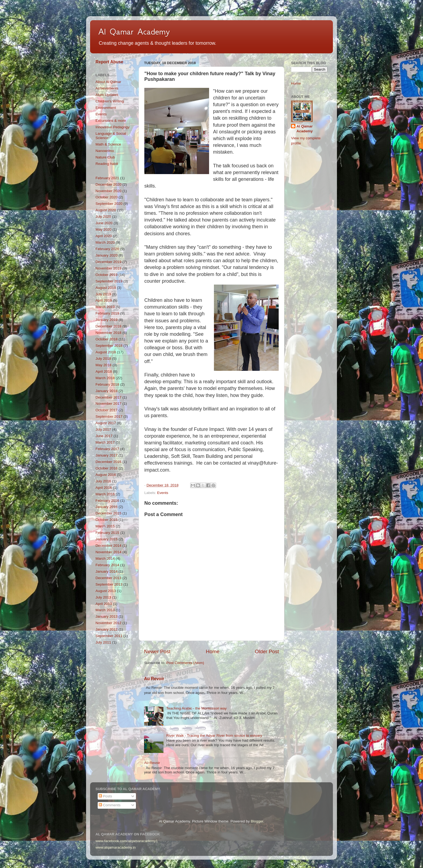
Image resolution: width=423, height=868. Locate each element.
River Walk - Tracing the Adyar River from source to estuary (214, 736)
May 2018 (103, 365)
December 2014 (108, 546)
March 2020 (105, 242)
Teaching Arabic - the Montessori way (196, 708)
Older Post (267, 651)
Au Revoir (154, 679)
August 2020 (106, 210)
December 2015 (108, 513)
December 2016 (108, 462)
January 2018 (107, 391)
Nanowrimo (105, 151)
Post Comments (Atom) (185, 663)
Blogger (257, 821)
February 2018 (107, 384)
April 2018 (104, 371)
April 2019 (104, 300)
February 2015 (107, 533)
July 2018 (103, 359)
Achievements (107, 88)
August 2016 (106, 475)
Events (163, 493)
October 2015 (107, 520)
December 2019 (108, 262)
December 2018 (108, 326)
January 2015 (107, 539)
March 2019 (105, 307)
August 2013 (106, 591)
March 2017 (105, 442)
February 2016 (107, 501)
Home (213, 651)
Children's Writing (110, 101)
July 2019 (103, 294)
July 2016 (103, 481)
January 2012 (107, 629)
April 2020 (104, 236)
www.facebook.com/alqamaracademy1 (127, 841)
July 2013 (103, 597)
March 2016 (105, 494)
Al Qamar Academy (134, 32)
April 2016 (104, 488)
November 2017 (108, 404)
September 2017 (109, 416)
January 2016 (107, 507)
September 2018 (109, 346)
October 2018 (107, 339)
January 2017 (107, 455)
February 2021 (107, 178)
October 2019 (107, 275)
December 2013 (108, 578)
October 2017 (107, 410)
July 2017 (103, 429)
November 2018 (108, 333)
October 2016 (107, 468)
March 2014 (105, 559)
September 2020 (109, 204)
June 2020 (104, 223)
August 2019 (106, 288)
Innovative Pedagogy (112, 127)
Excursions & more (111, 121)
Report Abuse (109, 62)
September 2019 (109, 281)
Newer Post (157, 651)
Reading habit (107, 164)
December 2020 (108, 184)
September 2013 (109, 584)
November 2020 (108, 191)
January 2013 (107, 616)
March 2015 (105, 526)
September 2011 (109, 636)
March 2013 (105, 610)
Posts (105, 796)
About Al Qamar (108, 82)
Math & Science (108, 144)
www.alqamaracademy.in (116, 847)
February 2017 (107, 449)
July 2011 (103, 642)
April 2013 (104, 604)
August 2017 (106, 423)
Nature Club (105, 157)
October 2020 (107, 197)
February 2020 (107, 249)
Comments (110, 805)
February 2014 (107, 565)
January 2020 (107, 255)
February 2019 (107, 313)
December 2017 (108, 397)
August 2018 (106, 352)
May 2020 (103, 229)
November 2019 (108, 268)
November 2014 (108, 552)
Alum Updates (107, 95)
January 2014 (107, 571)
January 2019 (107, 320)
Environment (106, 108)
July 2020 (103, 217)
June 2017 (104, 436)
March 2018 (105, 378)
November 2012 (108, 623)
